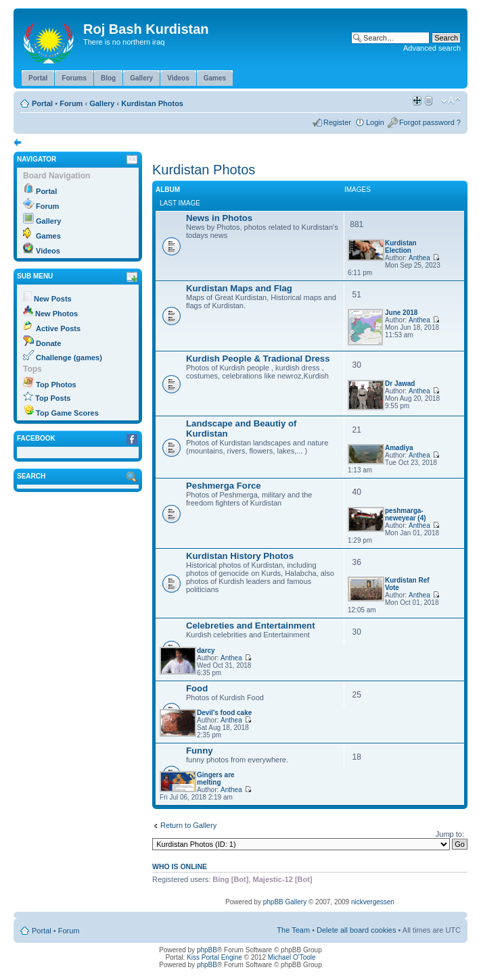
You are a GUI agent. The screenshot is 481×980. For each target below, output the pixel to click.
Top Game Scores (67, 413)
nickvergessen (373, 902)
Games (48, 236)
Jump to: (450, 834)
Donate (48, 343)
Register (337, 122)
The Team (293, 930)
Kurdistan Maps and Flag (239, 288)
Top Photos (56, 385)
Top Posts (53, 398)
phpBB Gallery (285, 902)
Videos (48, 251)
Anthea (419, 258)
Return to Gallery (188, 825)
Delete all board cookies (356, 930)
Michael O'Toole (292, 957)
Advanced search (432, 48)
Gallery (102, 103)
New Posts (53, 299)
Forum (71, 103)
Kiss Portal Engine (214, 957)
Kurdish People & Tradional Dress (258, 359)
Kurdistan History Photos (240, 556)
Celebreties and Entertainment (251, 626)
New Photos (56, 314)
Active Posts (58, 328)
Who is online (180, 866)
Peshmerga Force (224, 486)
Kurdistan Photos (152, 103)
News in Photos (219, 218)
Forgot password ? (430, 122)
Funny (200, 751)
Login (375, 122)
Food (197, 688)
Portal (42, 103)
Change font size (451, 101)
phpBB (207, 950)
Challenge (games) (69, 358)
